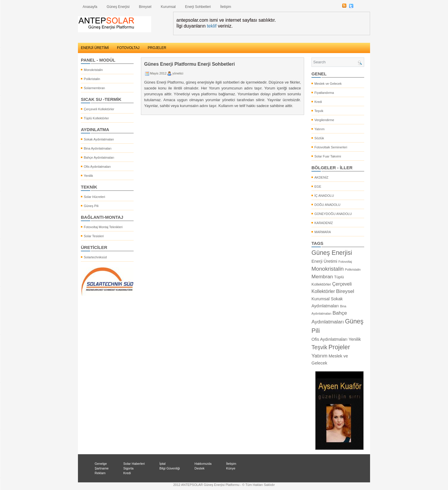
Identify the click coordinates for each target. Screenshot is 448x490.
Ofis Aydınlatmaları (97, 167)
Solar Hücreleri (94, 197)
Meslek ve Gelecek (328, 84)
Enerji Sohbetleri (198, 7)
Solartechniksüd (95, 257)
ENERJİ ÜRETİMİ (95, 48)
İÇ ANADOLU (324, 196)
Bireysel (145, 7)
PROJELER (157, 48)
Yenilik (88, 176)
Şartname (102, 468)
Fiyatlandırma (324, 93)
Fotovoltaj (345, 262)
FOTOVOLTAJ (128, 48)
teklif (212, 26)
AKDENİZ (321, 177)
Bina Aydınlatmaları (98, 148)
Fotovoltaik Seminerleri (331, 147)
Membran (322, 277)
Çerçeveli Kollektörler (99, 109)
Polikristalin (92, 79)
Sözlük (319, 138)
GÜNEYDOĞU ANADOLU (333, 214)
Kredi (318, 102)
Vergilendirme (324, 120)
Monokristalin (93, 70)
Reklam (100, 473)
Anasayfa (90, 7)
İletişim (226, 7)
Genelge (101, 464)
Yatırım (320, 129)
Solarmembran (94, 88)
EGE (318, 186)
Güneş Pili (91, 206)
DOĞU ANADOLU (327, 205)
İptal (162, 464)
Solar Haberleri (134, 464)
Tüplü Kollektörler (96, 118)
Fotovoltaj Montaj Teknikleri (103, 227)
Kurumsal (168, 7)
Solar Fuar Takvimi (328, 156)
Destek (200, 468)
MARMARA (323, 232)
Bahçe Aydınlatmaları (99, 157)
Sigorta (128, 468)
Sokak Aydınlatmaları (99, 139)
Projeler (339, 347)
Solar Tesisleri (94, 236)
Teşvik (319, 111)
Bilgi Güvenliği (170, 468)
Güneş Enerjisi (118, 7)
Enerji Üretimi (324, 261)
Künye (231, 468)
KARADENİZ (324, 223)
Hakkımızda (203, 464)
